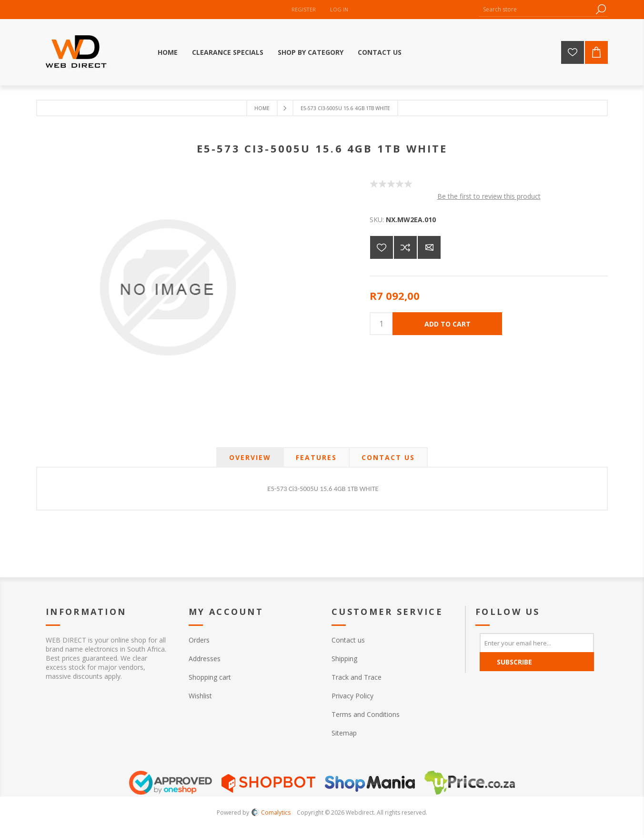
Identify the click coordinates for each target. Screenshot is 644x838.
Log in (339, 9)
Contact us (348, 640)
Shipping (344, 659)
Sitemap (344, 733)
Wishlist (200, 696)
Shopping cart (210, 677)
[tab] (250, 457)
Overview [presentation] (250, 457)
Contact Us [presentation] (388, 457)
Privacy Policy (352, 696)
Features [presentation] (316, 457)
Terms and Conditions (366, 714)
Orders (199, 640)
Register (304, 9)
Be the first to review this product (489, 196)
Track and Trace (357, 677)
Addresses (205, 659)
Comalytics (271, 812)
